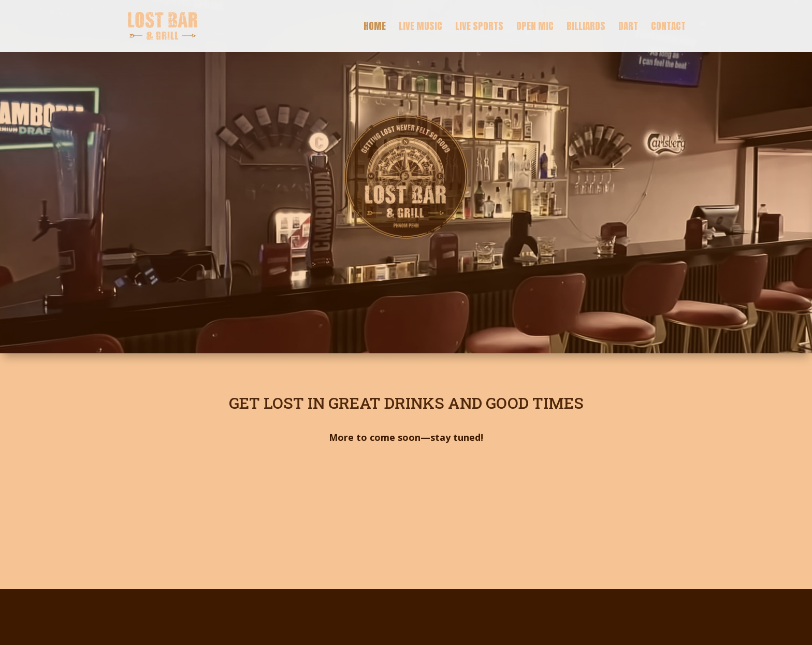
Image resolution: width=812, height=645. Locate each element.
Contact (668, 28)
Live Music (421, 28)
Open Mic (535, 28)
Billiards (586, 28)
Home (375, 28)
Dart (628, 28)
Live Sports (479, 28)
